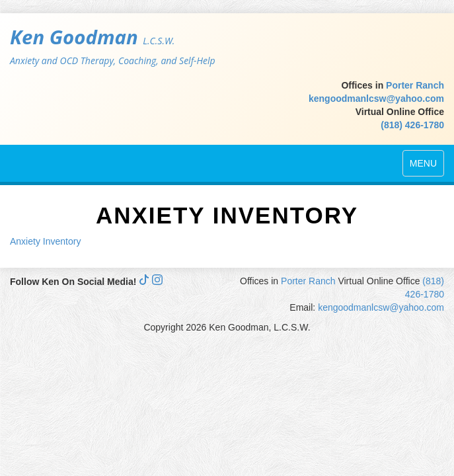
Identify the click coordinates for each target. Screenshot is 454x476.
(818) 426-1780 (412, 125)
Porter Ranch (415, 85)
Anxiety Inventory (45, 241)
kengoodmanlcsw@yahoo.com (376, 99)
